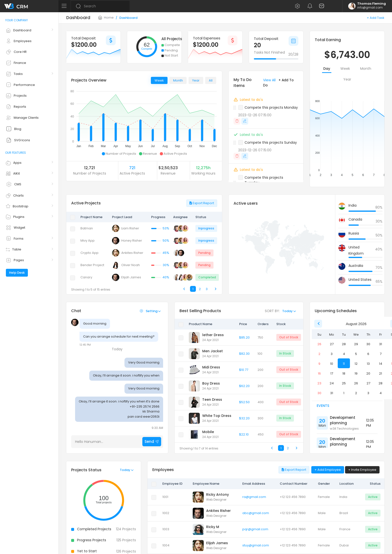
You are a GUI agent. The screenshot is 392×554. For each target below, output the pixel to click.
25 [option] (344, 383)
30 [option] (368, 344)
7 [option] (381, 354)
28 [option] (344, 344)
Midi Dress (211, 367)
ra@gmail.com (254, 497)
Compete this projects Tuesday (264, 180)
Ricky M (213, 527)
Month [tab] (178, 80)
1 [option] (344, 393)
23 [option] (319, 383)
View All (269, 80)
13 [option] (368, 364)
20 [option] (368, 373)
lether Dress (213, 335)
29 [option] (356, 344)
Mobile (208, 432)
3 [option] (332, 354)
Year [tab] (196, 80)
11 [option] (344, 364)
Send (152, 442)
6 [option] (368, 354)
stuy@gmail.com (256, 545)
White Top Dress (217, 416)
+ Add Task (376, 18)
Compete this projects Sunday (271, 142)
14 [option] (381, 364)
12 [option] (356, 364)
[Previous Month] (318, 324)
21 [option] (381, 373)
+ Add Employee (328, 470)
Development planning (343, 420)
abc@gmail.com (256, 513)
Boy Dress (211, 383)
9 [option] (319, 364)
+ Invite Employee (362, 470)
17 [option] (332, 373)
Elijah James (217, 543)
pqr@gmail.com (255, 529)
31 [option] (381, 344)
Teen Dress (212, 400)
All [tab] (211, 80)
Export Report (202, 203)
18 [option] (344, 373)
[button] (297, 6)
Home (106, 18)
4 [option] (344, 354)
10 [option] (332, 364)
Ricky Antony (218, 495)
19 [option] (356, 373)
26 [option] (319, 344)
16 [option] (319, 373)
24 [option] (332, 383)
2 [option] (319, 354)
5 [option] (356, 354)
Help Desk (17, 273)
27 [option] (332, 344)
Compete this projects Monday (271, 107)
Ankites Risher (218, 511)
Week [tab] (159, 80)
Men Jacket (213, 351)
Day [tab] (327, 69)
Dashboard (128, 18)
